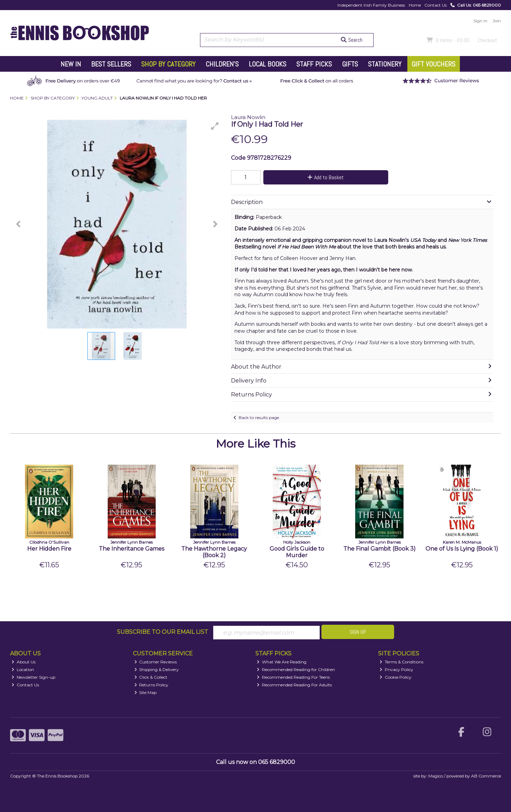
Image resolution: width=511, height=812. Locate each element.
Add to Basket (326, 177)
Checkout (487, 40)
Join (497, 21)
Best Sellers (111, 64)
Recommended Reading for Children (296, 669)
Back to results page (259, 417)
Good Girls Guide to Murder (297, 552)
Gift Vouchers (433, 64)
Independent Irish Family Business (371, 5)
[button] (215, 126)
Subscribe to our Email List (162, 632)
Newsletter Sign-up (33, 677)
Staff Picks (314, 64)
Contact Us (436, 5)
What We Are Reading (282, 662)
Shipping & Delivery (157, 669)
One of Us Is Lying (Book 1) (462, 549)
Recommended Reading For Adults (294, 685)
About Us (23, 662)
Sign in (480, 21)
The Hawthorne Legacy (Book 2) (214, 552)
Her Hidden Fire (49, 549)
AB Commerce (486, 776)
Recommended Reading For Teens (293, 677)
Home (415, 5)
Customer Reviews (156, 662)
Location (23, 669)
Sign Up (358, 632)
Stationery (385, 64)
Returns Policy (151, 685)
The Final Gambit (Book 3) (380, 549)
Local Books (268, 64)
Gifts (350, 64)
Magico (436, 776)
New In (71, 64)
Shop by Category (168, 64)
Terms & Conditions (401, 662)
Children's (222, 64)
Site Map (146, 692)
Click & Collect (151, 677)
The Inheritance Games (131, 549)
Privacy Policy (396, 669)
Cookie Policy (396, 677)
